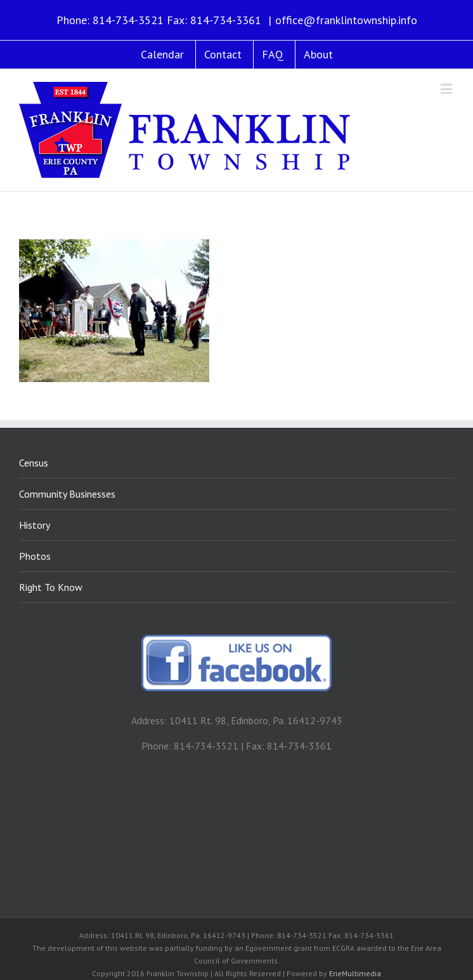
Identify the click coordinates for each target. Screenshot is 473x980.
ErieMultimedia (355, 973)
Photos (35, 556)
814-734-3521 (128, 20)
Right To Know (51, 587)
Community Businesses (67, 494)
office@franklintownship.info (346, 20)
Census (34, 463)
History (35, 525)
